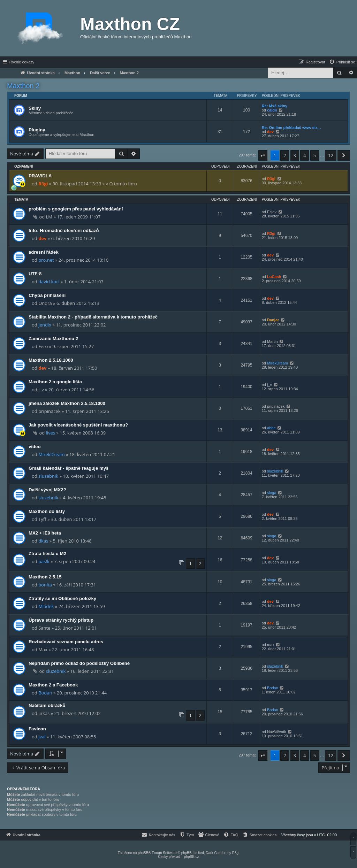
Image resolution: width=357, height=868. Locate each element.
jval (42, 737)
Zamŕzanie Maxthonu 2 (53, 339)
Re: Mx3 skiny (275, 106)
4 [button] (305, 155)
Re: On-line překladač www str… (291, 128)
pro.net (46, 260)
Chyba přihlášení (47, 295)
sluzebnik (48, 476)
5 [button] (315, 155)
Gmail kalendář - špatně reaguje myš (69, 468)
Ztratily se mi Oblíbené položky (62, 598)
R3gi (43, 184)
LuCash (274, 277)
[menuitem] (342, 62)
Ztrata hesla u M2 (47, 554)
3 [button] (295, 155)
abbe (271, 428)
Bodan (45, 693)
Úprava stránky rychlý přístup (61, 620)
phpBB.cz (192, 857)
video (35, 447)
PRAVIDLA (40, 176)
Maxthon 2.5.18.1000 (51, 360)
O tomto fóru (123, 184)
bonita (45, 585)
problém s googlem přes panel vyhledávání (76, 209)
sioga (272, 493)
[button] (263, 155)
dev (270, 132)
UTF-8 (35, 274)
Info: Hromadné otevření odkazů (64, 231)
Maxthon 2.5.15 (45, 577)
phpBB (143, 853)
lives (51, 433)
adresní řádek (44, 252)
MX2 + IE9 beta (45, 533)
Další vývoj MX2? (47, 490)
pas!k (44, 561)
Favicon (37, 729)
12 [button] (331, 155)
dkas (43, 541)
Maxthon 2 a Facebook (53, 685)
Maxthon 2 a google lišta (55, 382)
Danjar (273, 320)
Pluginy (37, 130)
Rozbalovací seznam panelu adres (66, 642)
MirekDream (278, 363)
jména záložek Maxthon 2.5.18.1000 (67, 403)
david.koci (49, 282)
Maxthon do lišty (47, 511)
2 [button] (285, 155)
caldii (272, 110)
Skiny (35, 108)
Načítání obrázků (47, 705)
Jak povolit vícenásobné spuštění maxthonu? (78, 425)
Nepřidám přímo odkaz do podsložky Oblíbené (79, 663)
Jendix (45, 325)
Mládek (46, 606)
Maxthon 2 (23, 86)
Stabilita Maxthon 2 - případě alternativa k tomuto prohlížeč (93, 317)
